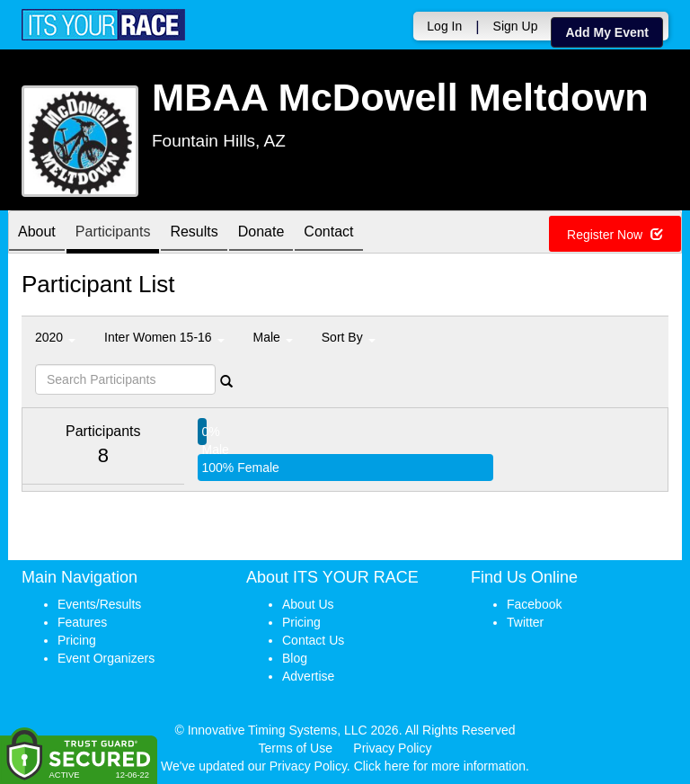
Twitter (525, 622)
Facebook (534, 604)
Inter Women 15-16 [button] (164, 337)
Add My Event (607, 32)
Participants (113, 233)
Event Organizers (106, 658)
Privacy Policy (392, 748)
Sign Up (516, 26)
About (37, 233)
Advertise (308, 676)
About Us (308, 604)
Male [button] (273, 337)
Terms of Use (296, 748)
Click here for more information (440, 766)
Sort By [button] (349, 337)
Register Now (615, 235)
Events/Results (99, 604)
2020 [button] (55, 337)
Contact (328, 233)
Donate (261, 233)
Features (82, 622)
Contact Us (313, 640)
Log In (444, 26)
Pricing (77, 640)
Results (194, 233)
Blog (295, 658)
